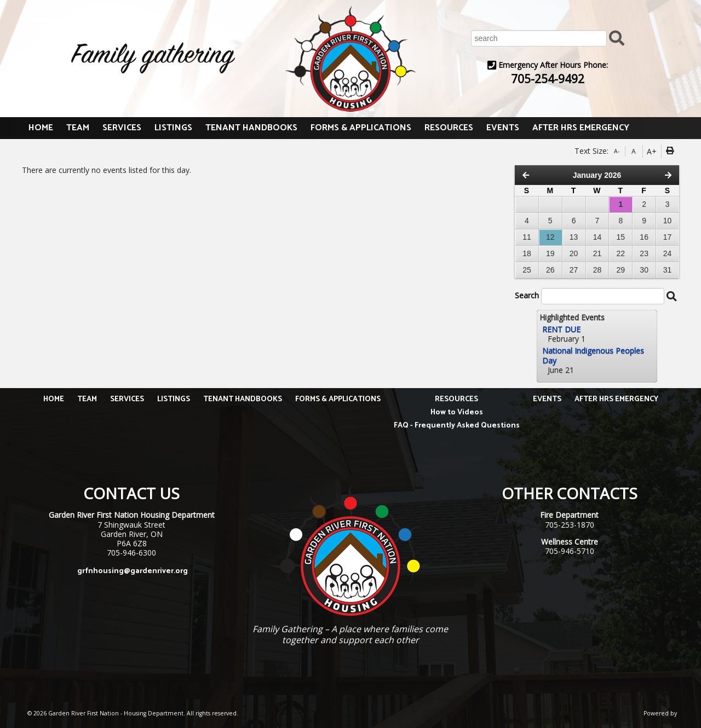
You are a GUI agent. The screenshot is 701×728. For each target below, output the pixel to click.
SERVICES (122, 128)
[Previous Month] (526, 175)
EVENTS (503, 128)
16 (644, 237)
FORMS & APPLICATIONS (361, 128)
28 (597, 270)
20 (574, 253)
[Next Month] (668, 175)
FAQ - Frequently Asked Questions (457, 426)
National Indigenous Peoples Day (593, 355)
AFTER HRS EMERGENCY (581, 128)
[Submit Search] (617, 37)
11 (527, 237)
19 (550, 253)
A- (617, 151)
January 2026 (597, 175)
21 (597, 253)
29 (621, 270)
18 (527, 253)
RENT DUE (561, 329)
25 (527, 270)
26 (550, 270)
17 (668, 237)
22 (621, 253)
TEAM (78, 128)
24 (668, 253)
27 (574, 270)
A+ (652, 151)
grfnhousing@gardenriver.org (133, 571)
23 (644, 253)
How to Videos (457, 412)
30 (644, 270)
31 (668, 270)
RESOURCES (449, 128)
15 (621, 237)
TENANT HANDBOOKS (251, 128)
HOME (41, 128)
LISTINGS (173, 128)
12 (550, 237)
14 (597, 237)
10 (668, 221)
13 (574, 237)
